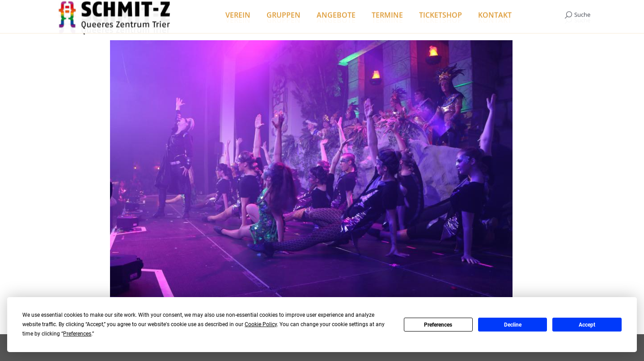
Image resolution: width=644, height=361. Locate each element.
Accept (587, 325)
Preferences (438, 325)
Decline (513, 325)
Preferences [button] (77, 334)
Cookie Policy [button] (261, 324)
